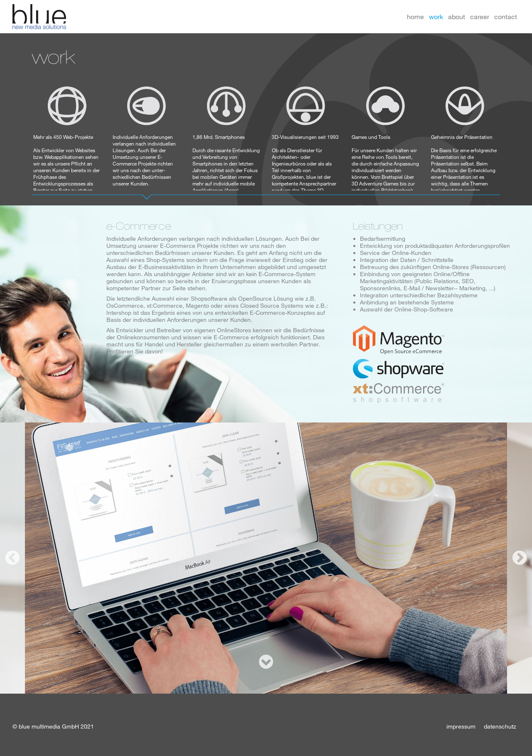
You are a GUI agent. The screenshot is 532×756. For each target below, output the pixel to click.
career (480, 16)
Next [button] (520, 558)
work (436, 16)
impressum (461, 726)
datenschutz (500, 726)
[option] (266, 558)
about (457, 16)
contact (506, 16)
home (415, 16)
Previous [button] (12, 558)
